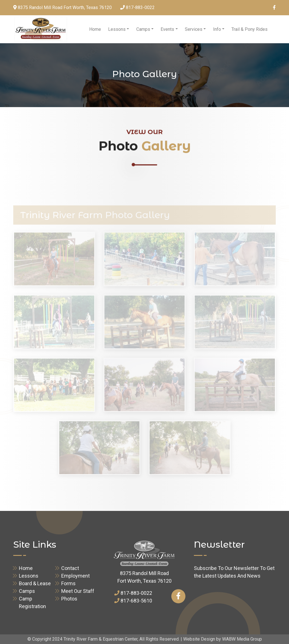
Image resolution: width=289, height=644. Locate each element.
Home (95, 29)
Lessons (117, 29)
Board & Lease (35, 583)
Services (194, 29)
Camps (143, 29)
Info (217, 29)
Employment (75, 576)
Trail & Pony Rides (249, 29)
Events (167, 29)
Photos (69, 599)
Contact (70, 568)
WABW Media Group (242, 639)
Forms (68, 583)
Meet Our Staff (78, 591)
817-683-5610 (136, 601)
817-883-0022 (140, 7)
